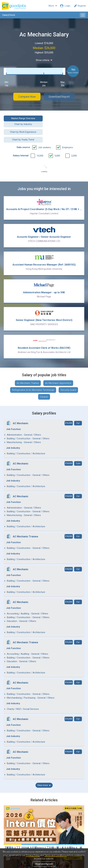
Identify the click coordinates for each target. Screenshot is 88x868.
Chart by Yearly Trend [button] (65, 126)
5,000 (57, 142)
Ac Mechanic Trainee (28, 370)
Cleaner (44, 383)
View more (44, 660)
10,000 (40, 142)
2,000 (74, 142)
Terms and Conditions (55, 855)
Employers (67, 134)
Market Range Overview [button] (23, 118)
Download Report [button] (60, 97)
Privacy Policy (33, 855)
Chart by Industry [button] (65, 118)
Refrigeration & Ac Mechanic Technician (33, 377)
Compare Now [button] (27, 97)
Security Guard (68, 377)
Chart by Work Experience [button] (23, 126)
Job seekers (44, 134)
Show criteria (44, 60)
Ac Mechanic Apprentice (58, 370)
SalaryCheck (9, 15)
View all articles (44, 831)
